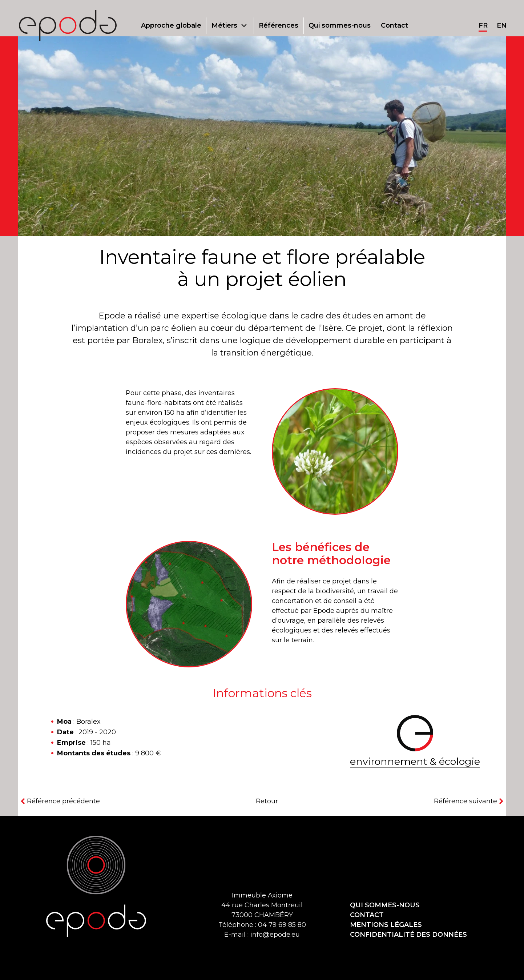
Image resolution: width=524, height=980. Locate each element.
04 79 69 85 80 (282, 925)
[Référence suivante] (470, 801)
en (502, 25)
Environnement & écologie (415, 761)
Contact (394, 25)
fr (483, 25)
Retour (267, 801)
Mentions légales (386, 925)
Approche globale (171, 25)
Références (279, 25)
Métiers (224, 25)
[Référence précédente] (59, 801)
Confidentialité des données (408, 935)
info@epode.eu (275, 935)
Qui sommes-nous (340, 25)
